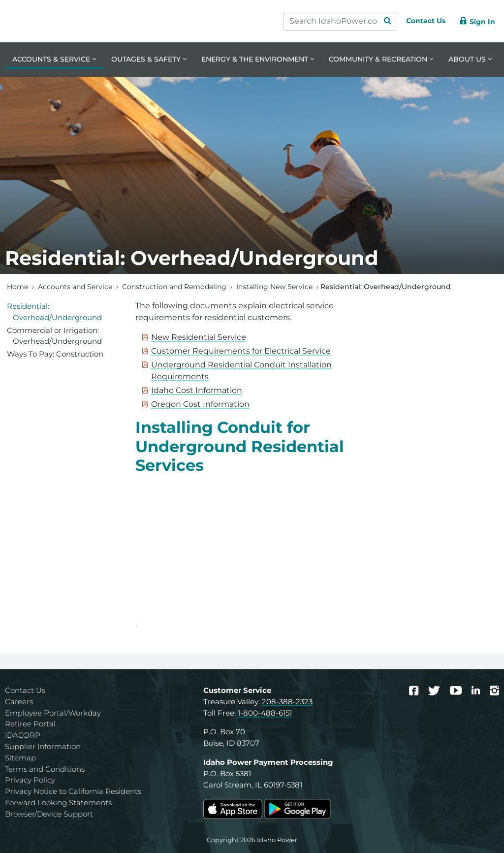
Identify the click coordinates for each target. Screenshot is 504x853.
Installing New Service (274, 287)
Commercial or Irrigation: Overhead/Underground (54, 336)
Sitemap (20, 758)
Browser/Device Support (49, 814)
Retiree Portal (30, 724)
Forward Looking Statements (58, 803)
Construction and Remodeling (174, 287)
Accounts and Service (75, 287)
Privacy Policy (30, 780)
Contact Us (25, 690)
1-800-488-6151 (265, 713)
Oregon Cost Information (200, 404)
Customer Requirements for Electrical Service (241, 351)
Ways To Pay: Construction (55, 354)
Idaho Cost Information (197, 390)
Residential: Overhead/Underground (54, 312)
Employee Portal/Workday (53, 713)
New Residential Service (199, 337)
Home (17, 287)
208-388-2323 (287, 702)
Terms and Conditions (45, 769)
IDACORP (23, 735)
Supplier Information (43, 746)
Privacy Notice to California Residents (73, 791)
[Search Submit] (378, 21)
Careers (19, 702)
